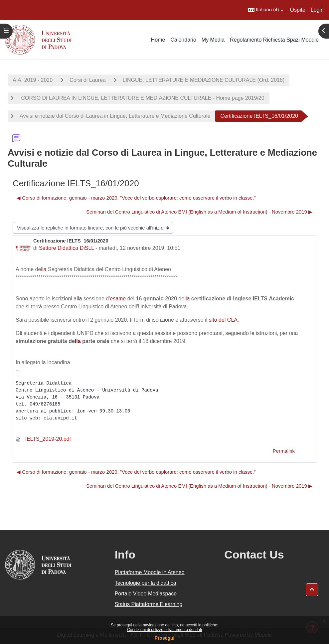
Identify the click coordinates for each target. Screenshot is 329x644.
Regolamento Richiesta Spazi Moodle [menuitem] (274, 40)
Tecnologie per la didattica (146, 583)
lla (44, 269)
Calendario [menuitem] (183, 40)
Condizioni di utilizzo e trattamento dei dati (164, 630)
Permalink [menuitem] (284, 451)
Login (317, 10)
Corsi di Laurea (88, 80)
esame (118, 299)
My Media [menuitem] (213, 40)
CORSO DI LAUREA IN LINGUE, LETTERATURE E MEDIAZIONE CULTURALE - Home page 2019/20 (142, 98)
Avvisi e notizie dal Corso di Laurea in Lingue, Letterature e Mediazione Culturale (115, 116)
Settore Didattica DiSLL (67, 248)
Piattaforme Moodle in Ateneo (150, 572)
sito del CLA (223, 320)
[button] (266, 10)
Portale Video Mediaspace (146, 594)
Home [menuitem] (158, 40)
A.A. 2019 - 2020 (33, 80)
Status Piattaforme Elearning (149, 604)
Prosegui (165, 638)
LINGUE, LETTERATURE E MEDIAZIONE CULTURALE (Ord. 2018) (204, 80)
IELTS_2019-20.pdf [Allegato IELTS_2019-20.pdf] (43, 439)
